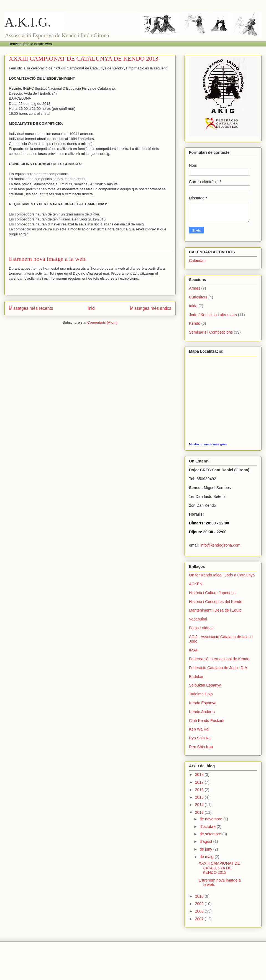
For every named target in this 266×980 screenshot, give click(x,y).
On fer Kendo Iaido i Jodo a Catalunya (222, 575)
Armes (195, 288)
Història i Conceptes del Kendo (216, 602)
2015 (200, 797)
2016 (200, 790)
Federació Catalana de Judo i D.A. (219, 668)
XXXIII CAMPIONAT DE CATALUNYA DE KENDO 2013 (84, 59)
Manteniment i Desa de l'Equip (215, 610)
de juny (206, 849)
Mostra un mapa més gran (208, 444)
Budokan (197, 677)
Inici (91, 308)
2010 (200, 896)
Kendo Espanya (203, 703)
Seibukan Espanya (205, 685)
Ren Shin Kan (201, 747)
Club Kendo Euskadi (207, 721)
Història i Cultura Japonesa (212, 593)
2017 (200, 782)
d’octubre (208, 826)
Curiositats (198, 297)
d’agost (206, 841)
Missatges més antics (151, 308)
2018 (200, 774)
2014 (200, 805)
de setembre (211, 834)
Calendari (197, 261)
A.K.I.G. (28, 22)
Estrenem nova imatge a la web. (48, 259)
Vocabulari (198, 619)
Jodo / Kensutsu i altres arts (213, 315)
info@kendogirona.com (220, 545)
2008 (200, 911)
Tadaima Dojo (201, 694)
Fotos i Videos (201, 628)
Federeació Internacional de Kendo (219, 659)
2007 (200, 919)
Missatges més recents (31, 308)
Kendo (195, 323)
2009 (200, 904)
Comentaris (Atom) (102, 322)
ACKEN (196, 584)
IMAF (194, 650)
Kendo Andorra (202, 712)
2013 (200, 812)
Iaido (193, 306)
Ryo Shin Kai (200, 738)
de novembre (211, 819)
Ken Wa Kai (199, 729)
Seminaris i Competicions (211, 332)
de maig (207, 857)
